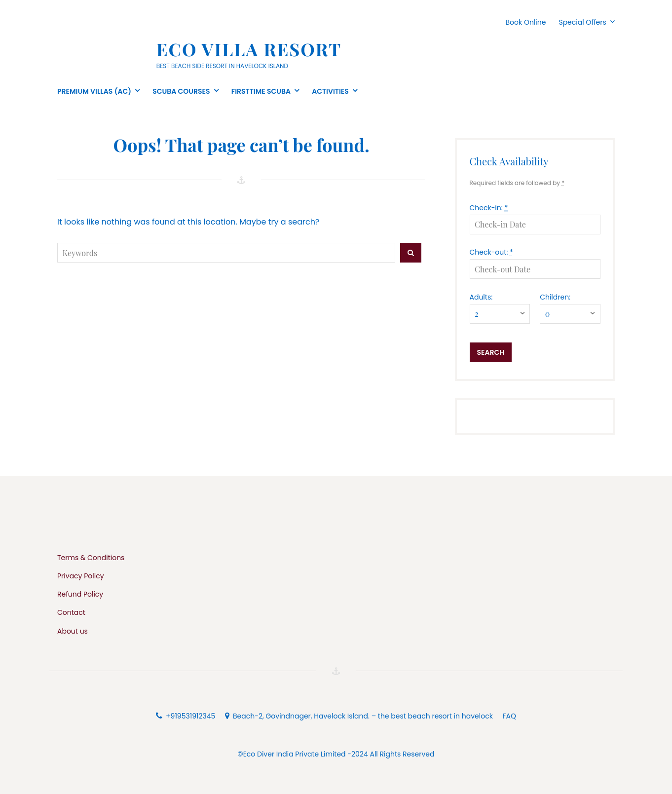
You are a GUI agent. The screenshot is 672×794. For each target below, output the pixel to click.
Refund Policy (80, 594)
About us (73, 631)
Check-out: (491, 252)
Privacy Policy (81, 576)
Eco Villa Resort (249, 49)
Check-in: (489, 208)
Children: (555, 297)
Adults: (481, 297)
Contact (71, 612)
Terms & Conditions (91, 558)
